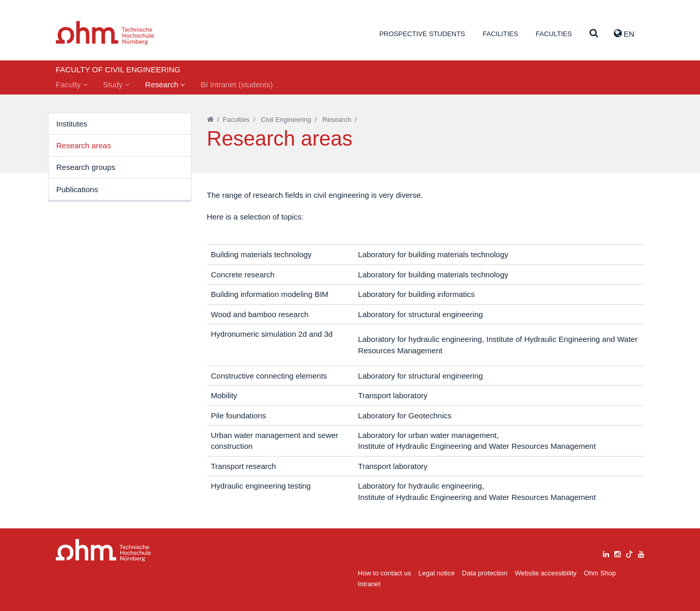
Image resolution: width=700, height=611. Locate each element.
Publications (77, 189)
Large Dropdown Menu (104, 550)
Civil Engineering (286, 120)
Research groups (86, 167)
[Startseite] (210, 120)
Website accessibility (546, 573)
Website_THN (105, 33)
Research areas (84, 145)
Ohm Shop (600, 573)
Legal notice (437, 573)
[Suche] (594, 34)
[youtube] (641, 553)
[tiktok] (629, 553)
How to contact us (384, 573)
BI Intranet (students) (236, 84)
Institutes (72, 124)
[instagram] (617, 553)
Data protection (485, 573)
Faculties (554, 34)
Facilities (500, 34)
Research (165, 84)
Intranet (369, 584)
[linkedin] (606, 553)
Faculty (72, 84)
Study (117, 84)
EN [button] (624, 34)
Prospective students (422, 34)
